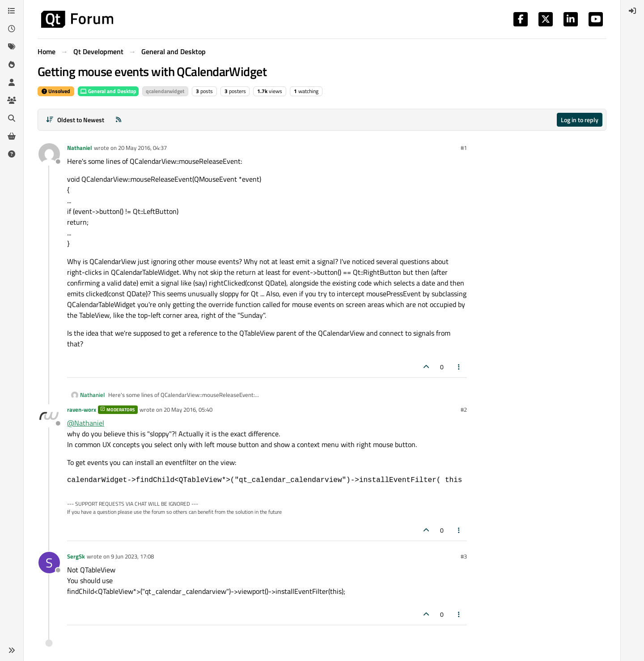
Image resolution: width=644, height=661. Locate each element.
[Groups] (12, 100)
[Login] (632, 11)
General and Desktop (108, 91)
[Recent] (12, 29)
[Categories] (12, 11)
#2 (464, 409)
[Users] (12, 82)
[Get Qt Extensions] (12, 136)
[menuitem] (632, 11)
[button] (12, 650)
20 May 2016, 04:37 (142, 148)
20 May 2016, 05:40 (188, 409)
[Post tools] (459, 367)
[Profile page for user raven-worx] (49, 416)
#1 (464, 148)
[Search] (12, 118)
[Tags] (12, 47)
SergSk (76, 556)
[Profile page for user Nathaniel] (49, 154)
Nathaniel (80, 148)
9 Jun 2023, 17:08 (132, 556)
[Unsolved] (12, 154)
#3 (464, 556)
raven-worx (82, 409)
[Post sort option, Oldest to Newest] (75, 120)
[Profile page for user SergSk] (49, 563)
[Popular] (12, 64)
